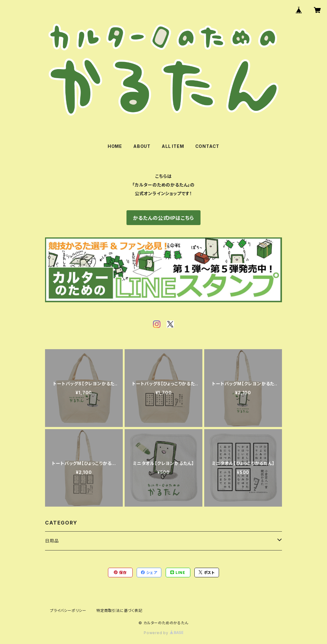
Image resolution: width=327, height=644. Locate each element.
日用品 (52, 541)
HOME (115, 146)
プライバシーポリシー (68, 611)
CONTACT (207, 146)
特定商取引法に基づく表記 (119, 611)
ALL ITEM (173, 146)
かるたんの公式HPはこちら (163, 218)
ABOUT (142, 146)
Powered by (163, 633)
